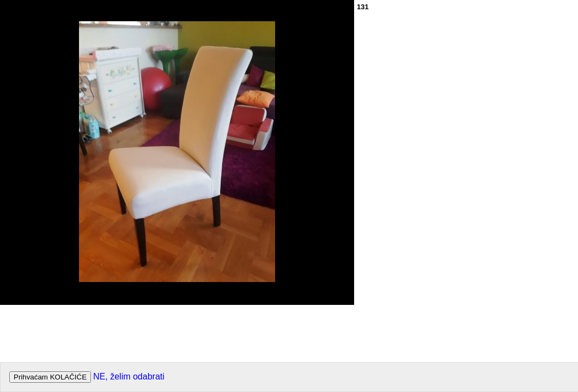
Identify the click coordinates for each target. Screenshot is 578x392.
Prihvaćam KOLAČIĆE (50, 377)
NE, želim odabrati (129, 376)
